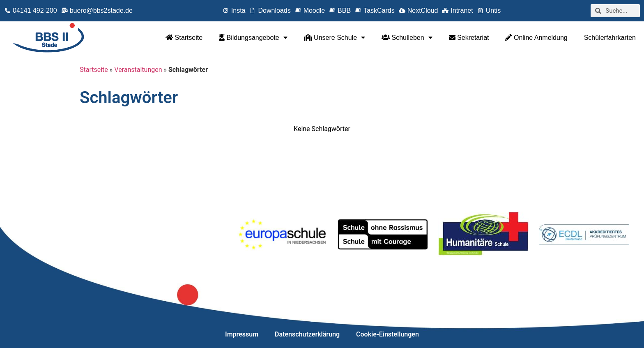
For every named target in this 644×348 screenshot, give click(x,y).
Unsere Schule (335, 37)
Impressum (242, 334)
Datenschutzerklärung (307, 334)
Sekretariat (469, 38)
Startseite (184, 38)
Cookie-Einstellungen (388, 334)
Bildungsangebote (253, 37)
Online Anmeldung (536, 38)
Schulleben (407, 37)
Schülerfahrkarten (610, 38)
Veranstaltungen (138, 70)
